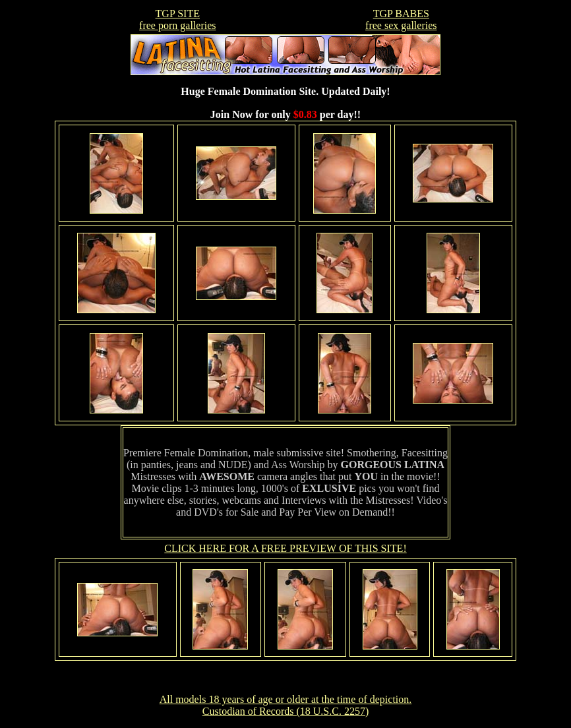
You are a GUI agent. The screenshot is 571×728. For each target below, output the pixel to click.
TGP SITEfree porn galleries (177, 19)
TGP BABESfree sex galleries (401, 19)
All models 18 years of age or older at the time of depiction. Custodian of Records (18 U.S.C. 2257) (286, 705)
